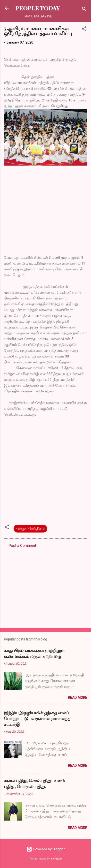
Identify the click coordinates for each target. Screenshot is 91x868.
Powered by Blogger (45, 849)
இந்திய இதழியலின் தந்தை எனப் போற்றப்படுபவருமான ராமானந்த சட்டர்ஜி (37, 718)
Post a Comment (22, 546)
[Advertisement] (45, 586)
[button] (84, 30)
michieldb (56, 859)
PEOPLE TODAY (38, 8)
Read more (78, 698)
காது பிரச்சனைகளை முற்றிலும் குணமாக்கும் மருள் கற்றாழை (34, 653)
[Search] (84, 10)
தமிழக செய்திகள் (30, 529)
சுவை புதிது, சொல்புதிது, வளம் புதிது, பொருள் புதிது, (34, 784)
